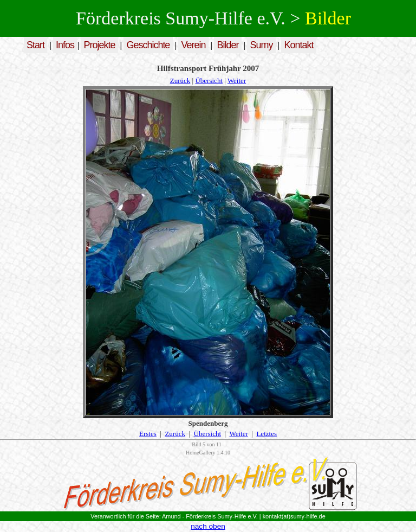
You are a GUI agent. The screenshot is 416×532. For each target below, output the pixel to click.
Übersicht (209, 81)
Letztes (266, 434)
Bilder (227, 45)
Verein (193, 45)
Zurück (180, 81)
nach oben (208, 526)
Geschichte (148, 45)
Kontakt (299, 45)
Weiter (237, 81)
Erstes (148, 434)
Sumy (262, 45)
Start (35, 45)
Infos (65, 45)
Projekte (100, 45)
